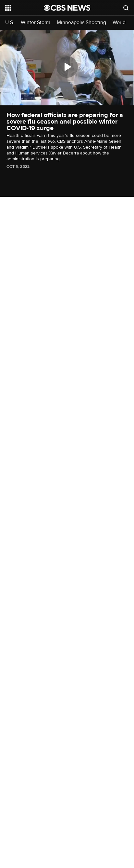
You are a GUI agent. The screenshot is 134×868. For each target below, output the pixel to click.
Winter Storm (36, 23)
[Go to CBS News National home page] (67, 8)
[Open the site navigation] (24, 8)
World (119, 23)
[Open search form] (126, 8)
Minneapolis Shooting (81, 23)
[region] (67, 68)
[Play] (67, 67)
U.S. (10, 23)
